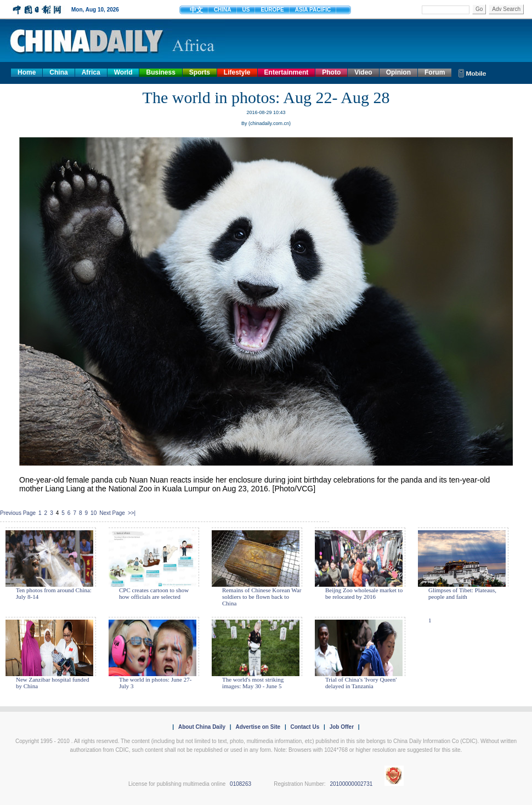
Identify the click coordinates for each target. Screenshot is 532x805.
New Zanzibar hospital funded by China (52, 683)
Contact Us (305, 727)
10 (94, 513)
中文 (196, 10)
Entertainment (287, 72)
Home (27, 72)
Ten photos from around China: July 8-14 (54, 593)
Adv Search (506, 9)
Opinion (398, 72)
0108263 (240, 784)
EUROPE (272, 10)
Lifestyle (237, 72)
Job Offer (342, 727)
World (123, 72)
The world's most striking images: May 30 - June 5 (253, 683)
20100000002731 (351, 784)
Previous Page (18, 513)
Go (479, 9)
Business (160, 72)
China (58, 72)
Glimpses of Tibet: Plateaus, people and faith (462, 593)
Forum (435, 72)
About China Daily (202, 727)
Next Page (112, 513)
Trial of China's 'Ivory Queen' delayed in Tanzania (361, 683)
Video (363, 72)
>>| (132, 513)
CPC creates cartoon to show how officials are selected (154, 593)
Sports (200, 72)
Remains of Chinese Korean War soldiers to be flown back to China (262, 597)
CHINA (223, 10)
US (246, 10)
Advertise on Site (258, 727)
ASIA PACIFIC (313, 10)
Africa (91, 72)
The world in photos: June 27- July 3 (155, 683)
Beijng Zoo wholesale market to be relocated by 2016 (364, 593)
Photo (331, 72)
